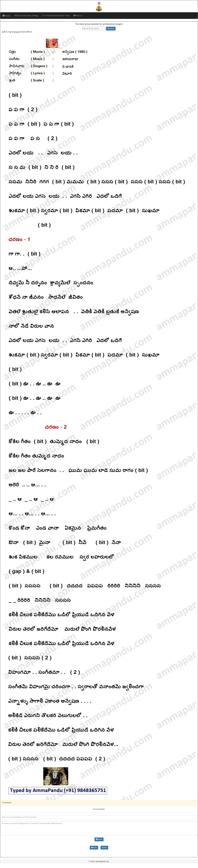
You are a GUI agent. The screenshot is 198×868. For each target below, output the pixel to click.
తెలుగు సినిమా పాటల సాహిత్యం (26, 16)
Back (104, 848)
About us (78, 16)
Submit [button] (99, 839)
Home (6, 16)
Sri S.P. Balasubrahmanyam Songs (56, 16)
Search (111, 29)
